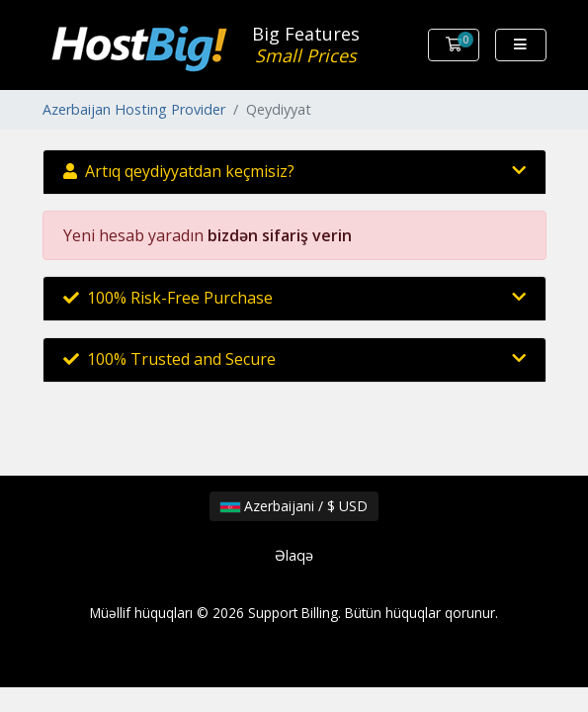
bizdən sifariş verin (280, 235)
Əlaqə (294, 555)
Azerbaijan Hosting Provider (134, 109)
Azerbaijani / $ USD (294, 506)
